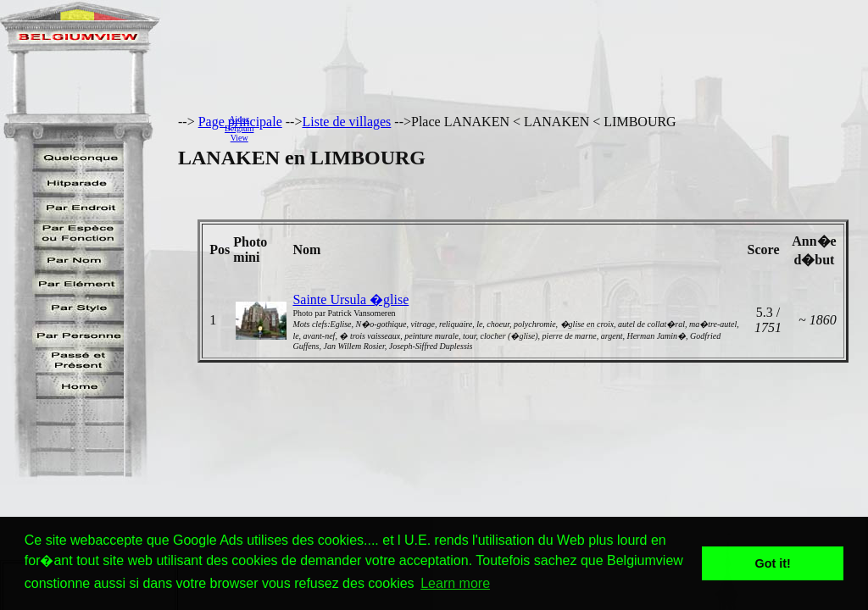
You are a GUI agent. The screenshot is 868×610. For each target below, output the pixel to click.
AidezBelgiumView (239, 128)
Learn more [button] (455, 583)
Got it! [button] (773, 563)
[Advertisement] (565, 128)
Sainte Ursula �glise (351, 299)
